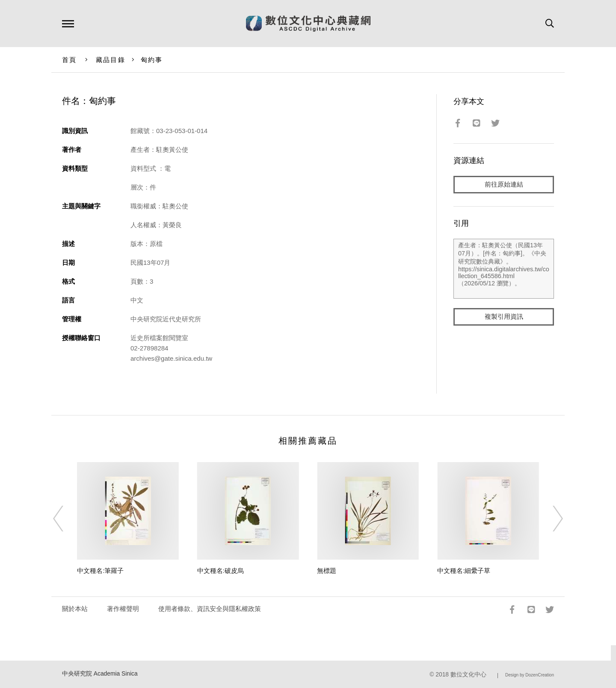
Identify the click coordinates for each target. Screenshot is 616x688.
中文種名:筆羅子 (100, 571)
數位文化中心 (468, 675)
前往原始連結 (504, 185)
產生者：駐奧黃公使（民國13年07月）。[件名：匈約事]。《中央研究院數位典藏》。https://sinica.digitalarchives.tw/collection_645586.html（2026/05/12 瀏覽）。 (504, 269)
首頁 (70, 60)
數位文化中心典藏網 (308, 24)
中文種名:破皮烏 (221, 571)
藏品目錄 (111, 60)
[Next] (550, 519)
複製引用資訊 (504, 317)
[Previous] (66, 519)
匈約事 (152, 60)
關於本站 (75, 609)
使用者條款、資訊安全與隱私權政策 (210, 609)
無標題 (327, 571)
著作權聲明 (123, 609)
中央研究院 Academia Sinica (100, 674)
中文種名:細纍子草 (464, 571)
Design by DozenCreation (530, 675)
